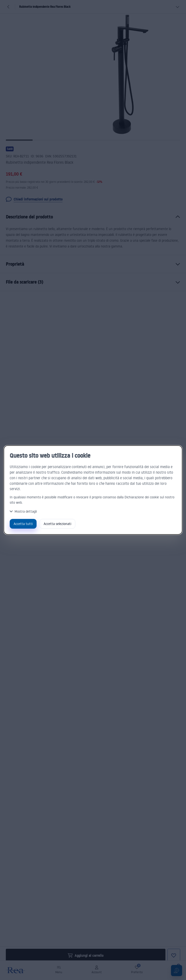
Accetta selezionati (57, 524)
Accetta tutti (23, 524)
